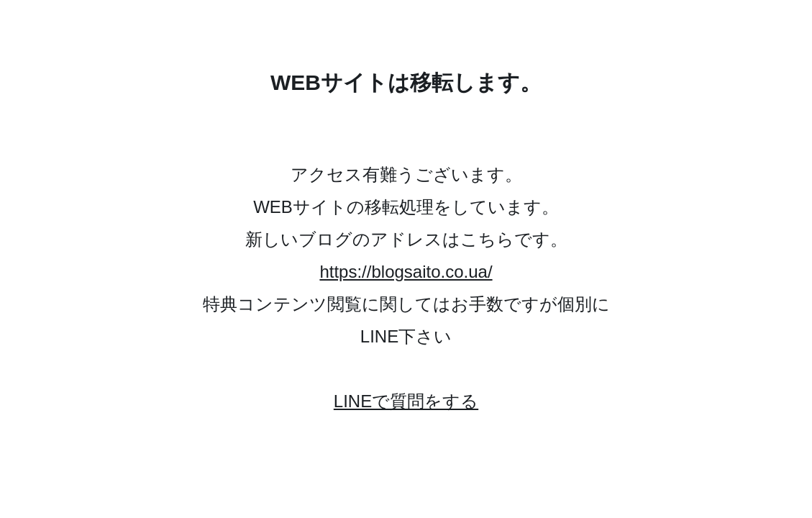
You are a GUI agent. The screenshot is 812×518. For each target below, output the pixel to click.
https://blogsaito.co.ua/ (406, 272)
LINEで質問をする (406, 401)
